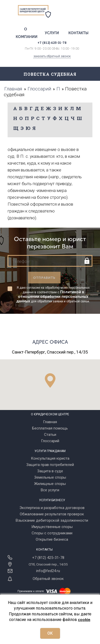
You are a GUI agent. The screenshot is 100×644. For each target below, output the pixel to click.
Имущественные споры (52, 527)
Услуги (52, 33)
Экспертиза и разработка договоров (52, 508)
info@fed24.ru (48, 571)
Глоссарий (50, 441)
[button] (50, 380)
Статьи (50, 435)
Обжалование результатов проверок (52, 514)
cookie (84, 620)
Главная (50, 422)
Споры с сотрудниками (52, 533)
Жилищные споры (50, 484)
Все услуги (50, 490)
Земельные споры (50, 477)
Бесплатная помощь (50, 428)
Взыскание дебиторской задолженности (52, 520)
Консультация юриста (50, 458)
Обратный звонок (48, 579)
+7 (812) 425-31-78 (48, 558)
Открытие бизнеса (52, 539)
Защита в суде (50, 471)
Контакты (78, 33)
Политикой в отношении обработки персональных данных (52, 297)
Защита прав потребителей (50, 465)
